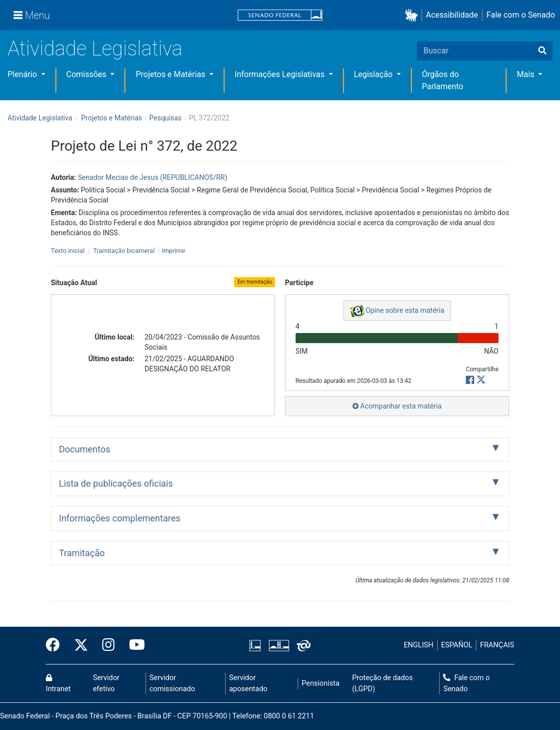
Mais (527, 74)
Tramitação (82, 553)
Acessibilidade (452, 15)
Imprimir (173, 251)
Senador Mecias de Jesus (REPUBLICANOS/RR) (152, 177)
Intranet (58, 684)
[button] (413, 15)
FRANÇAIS (497, 645)
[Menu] (32, 15)
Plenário (23, 74)
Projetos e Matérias (171, 74)
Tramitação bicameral (124, 251)
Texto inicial (68, 251)
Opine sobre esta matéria (397, 311)
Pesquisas (165, 118)
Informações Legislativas (281, 74)
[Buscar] (542, 51)
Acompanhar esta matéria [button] (397, 406)
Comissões (88, 74)
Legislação (374, 74)
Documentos (85, 449)
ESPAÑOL (457, 645)
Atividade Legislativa (95, 49)
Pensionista (321, 683)
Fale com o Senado (521, 15)
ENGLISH (419, 645)
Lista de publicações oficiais (116, 483)
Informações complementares (120, 518)
